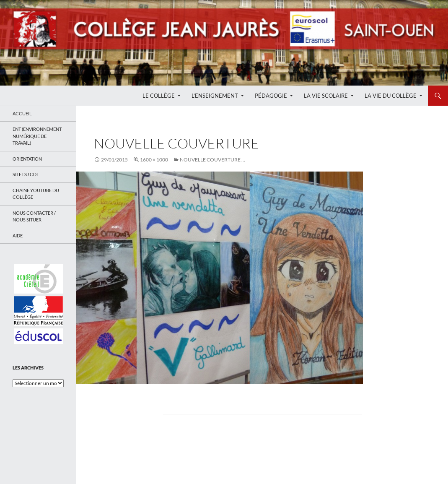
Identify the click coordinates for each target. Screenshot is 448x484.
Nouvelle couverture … (212, 160)
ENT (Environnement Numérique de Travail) (37, 136)
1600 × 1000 (154, 160)
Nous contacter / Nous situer (34, 216)
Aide (18, 235)
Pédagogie (271, 96)
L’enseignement (215, 96)
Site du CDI (25, 174)
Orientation (27, 159)
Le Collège (159, 96)
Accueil (22, 113)
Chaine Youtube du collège (36, 194)
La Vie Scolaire (326, 96)
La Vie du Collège (391, 96)
